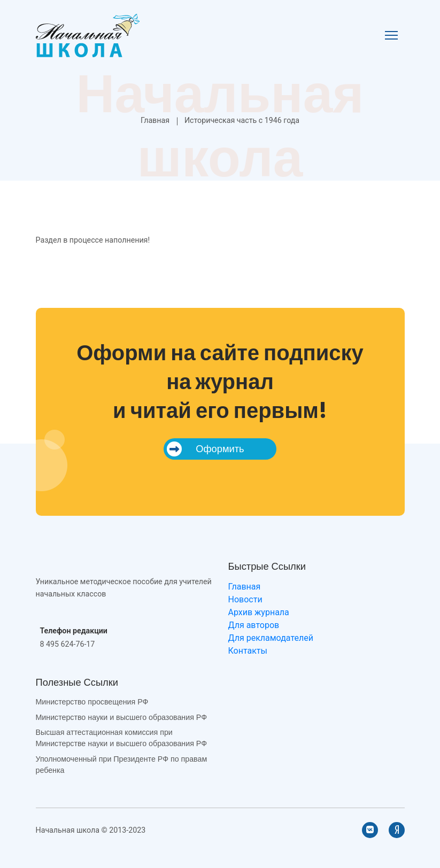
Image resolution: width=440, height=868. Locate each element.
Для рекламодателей (271, 638)
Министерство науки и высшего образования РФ (121, 717)
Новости (245, 599)
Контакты (248, 651)
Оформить (205, 449)
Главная (155, 120)
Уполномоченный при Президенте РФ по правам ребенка (122, 765)
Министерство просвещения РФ (92, 702)
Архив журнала (259, 612)
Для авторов (254, 625)
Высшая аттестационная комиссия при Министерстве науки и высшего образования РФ (121, 738)
